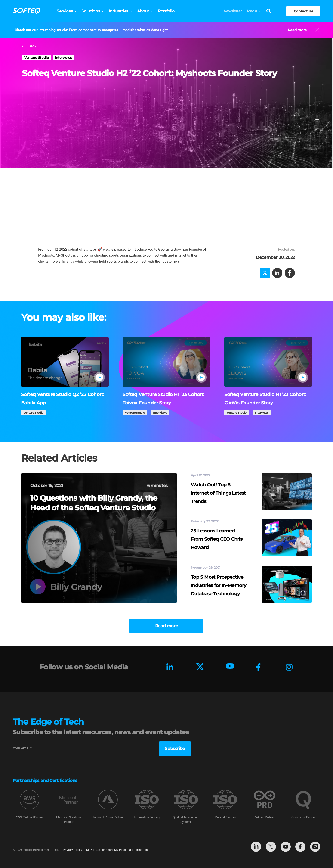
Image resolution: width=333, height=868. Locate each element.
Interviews (63, 58)
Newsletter (233, 11)
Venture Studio (36, 58)
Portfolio (166, 11)
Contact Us (303, 11)
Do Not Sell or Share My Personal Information (117, 850)
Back (32, 46)
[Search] (269, 12)
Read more (297, 30)
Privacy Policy (72, 850)
